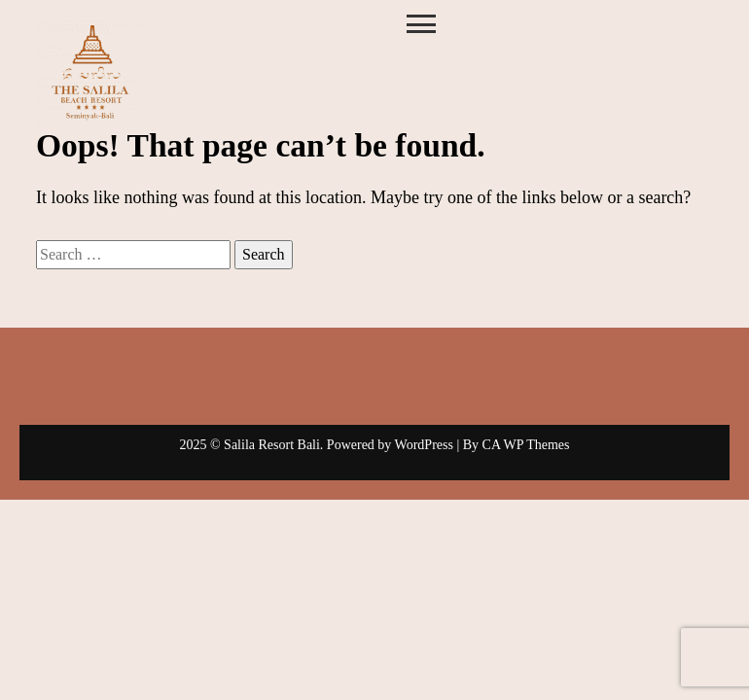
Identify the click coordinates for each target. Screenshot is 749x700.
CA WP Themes (526, 445)
